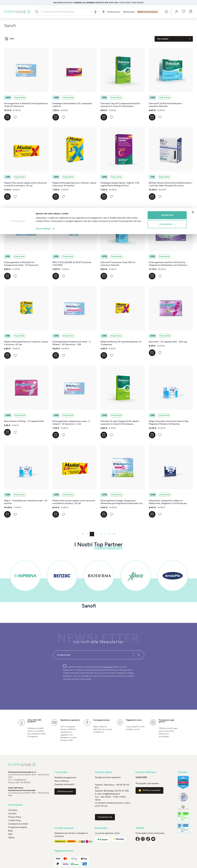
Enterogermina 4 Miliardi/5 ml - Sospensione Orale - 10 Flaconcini (21, 264)
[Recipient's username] (93, 655)
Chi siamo (13, 810)
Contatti (12, 814)
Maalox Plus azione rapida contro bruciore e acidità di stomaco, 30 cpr (74, 502)
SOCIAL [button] (140, 828)
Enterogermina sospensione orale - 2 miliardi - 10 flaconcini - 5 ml (71, 423)
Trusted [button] (182, 772)
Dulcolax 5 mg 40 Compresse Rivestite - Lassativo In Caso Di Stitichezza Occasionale (121, 105)
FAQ (10, 834)
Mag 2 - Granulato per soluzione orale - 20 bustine (26, 502)
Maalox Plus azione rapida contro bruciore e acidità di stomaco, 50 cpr (25, 184)
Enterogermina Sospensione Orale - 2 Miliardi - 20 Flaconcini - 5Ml (71, 343)
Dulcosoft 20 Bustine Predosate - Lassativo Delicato (166, 105)
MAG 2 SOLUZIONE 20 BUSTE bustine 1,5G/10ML (72, 264)
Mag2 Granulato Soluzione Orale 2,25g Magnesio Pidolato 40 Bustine (169, 423)
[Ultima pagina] (114, 534)
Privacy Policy (108, 667)
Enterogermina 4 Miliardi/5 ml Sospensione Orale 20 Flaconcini (26, 105)
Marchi (11, 838)
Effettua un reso (65, 791)
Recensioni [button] (101, 828)
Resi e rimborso (62, 781)
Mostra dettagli (43, 21)
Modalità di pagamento (65, 778)
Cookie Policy (15, 820)
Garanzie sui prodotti (64, 784)
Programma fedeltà (18, 827)
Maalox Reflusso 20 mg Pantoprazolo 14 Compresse (121, 343)
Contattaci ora (105, 817)
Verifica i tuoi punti (151, 790)
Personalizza (167, 16)
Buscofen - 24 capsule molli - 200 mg (168, 342)
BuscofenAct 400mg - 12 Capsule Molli (24, 421)
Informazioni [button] (15, 805)
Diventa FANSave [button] (146, 772)
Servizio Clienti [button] (103, 772)
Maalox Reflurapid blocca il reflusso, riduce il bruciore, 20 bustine (74, 184)
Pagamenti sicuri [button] (64, 851)
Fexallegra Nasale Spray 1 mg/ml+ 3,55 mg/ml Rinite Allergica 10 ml (120, 184)
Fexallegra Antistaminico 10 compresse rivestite (72, 105)
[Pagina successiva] (109, 534)
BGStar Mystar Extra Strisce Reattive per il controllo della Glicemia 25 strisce (171, 184)
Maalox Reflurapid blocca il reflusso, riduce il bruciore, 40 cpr (26, 343)
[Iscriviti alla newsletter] (139, 655)
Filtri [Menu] (9, 39)
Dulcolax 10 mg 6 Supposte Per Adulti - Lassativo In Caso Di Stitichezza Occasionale (120, 423)
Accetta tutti (167, 7)
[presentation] (91, 690)
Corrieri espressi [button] (64, 828)
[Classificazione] (174, 39)
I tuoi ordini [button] (61, 772)
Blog (10, 831)
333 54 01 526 (121, 791)
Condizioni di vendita (18, 824)
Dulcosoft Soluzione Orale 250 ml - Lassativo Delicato (118, 264)
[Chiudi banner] (193, 4)
